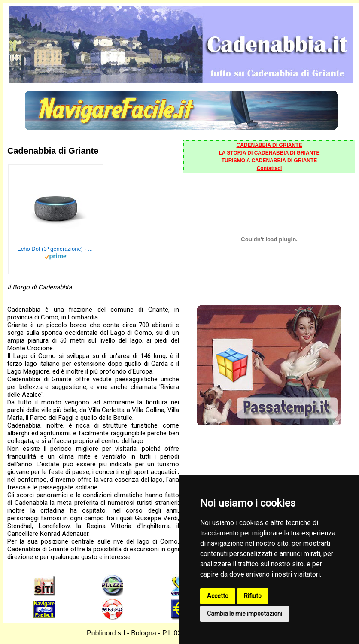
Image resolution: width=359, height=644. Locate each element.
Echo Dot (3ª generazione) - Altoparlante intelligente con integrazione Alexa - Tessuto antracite (56, 249)
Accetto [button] (218, 596)
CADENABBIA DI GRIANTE (269, 145)
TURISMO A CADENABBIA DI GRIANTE (269, 161)
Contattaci (269, 168)
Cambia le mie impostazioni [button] (245, 614)
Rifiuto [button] (253, 596)
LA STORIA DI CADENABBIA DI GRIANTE (269, 153)
